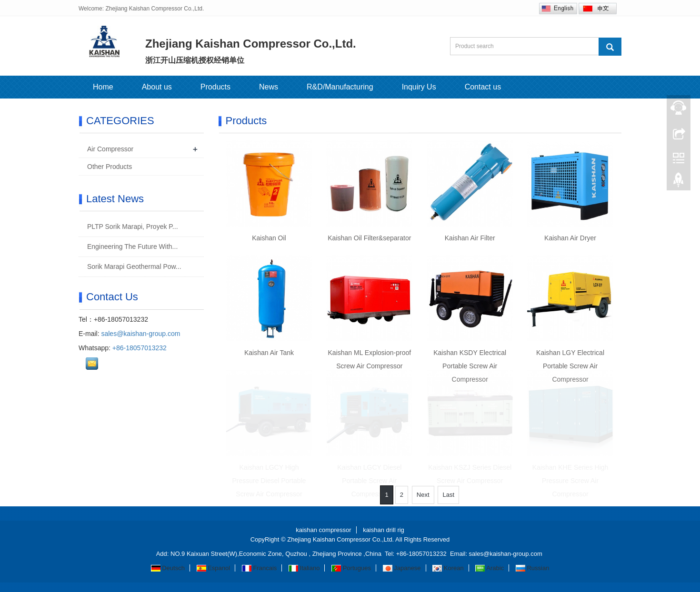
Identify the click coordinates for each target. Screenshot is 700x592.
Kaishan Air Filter (470, 238)
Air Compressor (110, 149)
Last (448, 495)
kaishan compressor (323, 530)
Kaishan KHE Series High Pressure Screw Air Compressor (570, 481)
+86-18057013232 (140, 348)
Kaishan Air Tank (269, 353)
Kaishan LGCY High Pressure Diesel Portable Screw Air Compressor (269, 481)
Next (423, 495)
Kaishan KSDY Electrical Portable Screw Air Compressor (470, 366)
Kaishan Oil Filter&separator (369, 238)
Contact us (483, 87)
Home (103, 87)
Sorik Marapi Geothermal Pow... (133, 266)
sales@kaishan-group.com (140, 334)
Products (215, 87)
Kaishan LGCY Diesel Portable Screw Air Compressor (369, 481)
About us (157, 87)
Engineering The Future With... (131, 247)
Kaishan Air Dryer (570, 238)
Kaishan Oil (269, 238)
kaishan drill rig (384, 530)
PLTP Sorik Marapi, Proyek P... (132, 227)
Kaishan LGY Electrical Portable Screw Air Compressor (570, 366)
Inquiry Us (419, 87)
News (269, 87)
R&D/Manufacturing (340, 87)
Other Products (110, 167)
